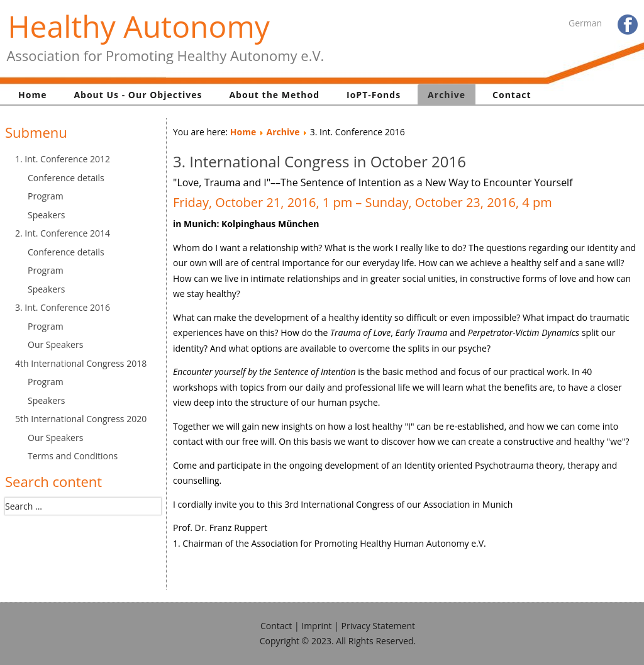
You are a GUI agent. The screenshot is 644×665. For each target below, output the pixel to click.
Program (46, 196)
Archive (447, 95)
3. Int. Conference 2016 (63, 307)
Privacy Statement (379, 626)
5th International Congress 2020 (81, 419)
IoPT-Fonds (374, 95)
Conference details (66, 178)
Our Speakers (55, 344)
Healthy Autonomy (139, 26)
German (585, 23)
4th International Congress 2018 (81, 363)
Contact (512, 95)
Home (32, 95)
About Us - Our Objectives (138, 95)
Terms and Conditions (73, 456)
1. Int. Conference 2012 (63, 159)
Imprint (316, 626)
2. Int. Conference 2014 (63, 233)
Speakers (47, 215)
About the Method (274, 95)
